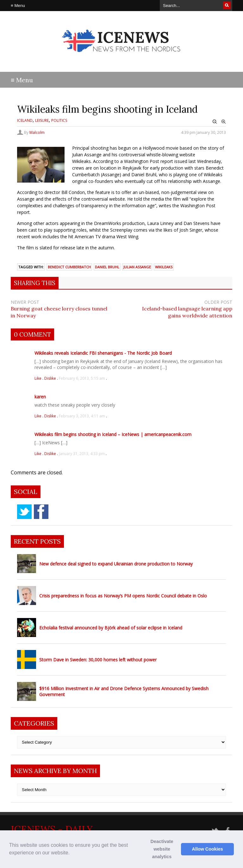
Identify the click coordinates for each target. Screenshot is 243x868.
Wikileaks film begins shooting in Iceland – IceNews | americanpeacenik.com (113, 434)
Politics (59, 120)
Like (38, 378)
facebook (41, 512)
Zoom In (224, 122)
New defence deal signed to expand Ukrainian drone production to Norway (116, 564)
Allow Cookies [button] (208, 849)
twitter (24, 512)
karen (40, 397)
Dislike (51, 378)
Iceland (25, 120)
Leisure (42, 120)
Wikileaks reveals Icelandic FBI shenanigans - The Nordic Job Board (103, 353)
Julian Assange (137, 267)
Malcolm (37, 132)
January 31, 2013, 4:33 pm (82, 454)
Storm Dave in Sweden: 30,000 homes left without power (98, 660)
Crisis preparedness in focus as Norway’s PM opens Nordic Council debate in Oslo (123, 596)
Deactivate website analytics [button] (162, 849)
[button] (72, 853)
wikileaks (164, 267)
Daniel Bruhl (107, 267)
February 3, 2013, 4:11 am (82, 416)
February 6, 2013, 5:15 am (82, 378)
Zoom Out (215, 122)
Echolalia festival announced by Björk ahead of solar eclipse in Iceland (111, 628)
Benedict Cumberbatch (69, 267)
